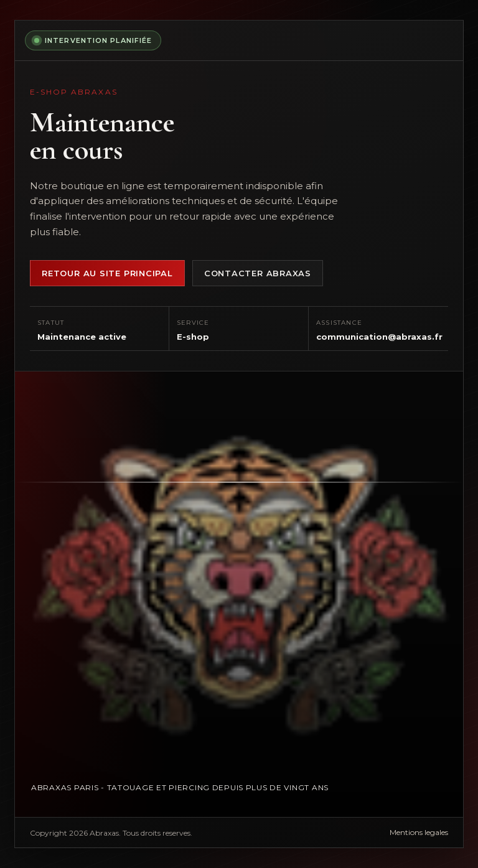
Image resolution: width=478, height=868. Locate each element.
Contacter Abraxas (258, 273)
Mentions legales (419, 832)
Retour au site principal (107, 273)
